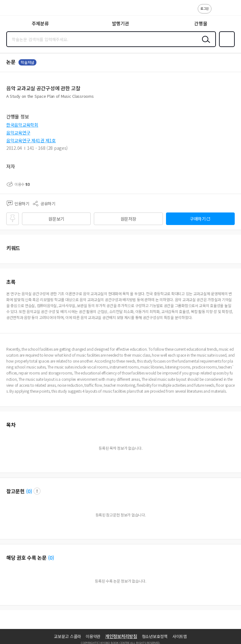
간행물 (201, 23)
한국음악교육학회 (22, 125)
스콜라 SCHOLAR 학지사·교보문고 (19, 10)
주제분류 (40, 23)
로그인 (205, 8)
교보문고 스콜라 (67, 636)
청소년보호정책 (155, 636)
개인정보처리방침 (121, 636)
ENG (231, 12)
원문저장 (129, 219)
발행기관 (121, 23)
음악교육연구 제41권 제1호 (31, 140)
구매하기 (198, 219)
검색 (205, 44)
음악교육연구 (18, 133)
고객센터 (218, 12)
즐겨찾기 (226, 46)
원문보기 (56, 219)
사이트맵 (180, 636)
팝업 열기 (37, 491)
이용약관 (93, 636)
